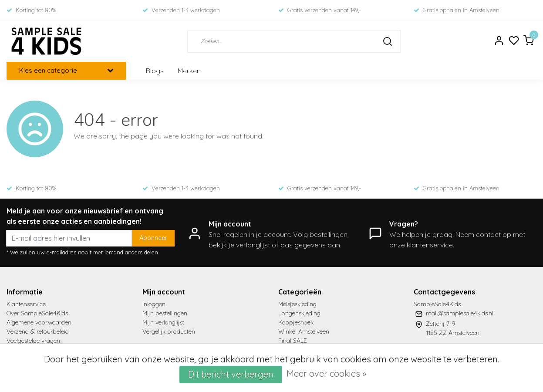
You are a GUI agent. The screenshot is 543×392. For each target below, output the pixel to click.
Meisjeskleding (297, 304)
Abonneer (153, 238)
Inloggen (154, 304)
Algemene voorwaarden (39, 322)
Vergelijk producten (169, 331)
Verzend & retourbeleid (38, 331)
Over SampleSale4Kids (37, 313)
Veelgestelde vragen (33, 341)
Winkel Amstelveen (304, 331)
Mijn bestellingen (165, 313)
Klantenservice (26, 304)
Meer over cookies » (326, 373)
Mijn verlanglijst (163, 322)
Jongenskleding (299, 313)
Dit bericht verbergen (231, 374)
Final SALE (293, 341)
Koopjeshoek (296, 322)
